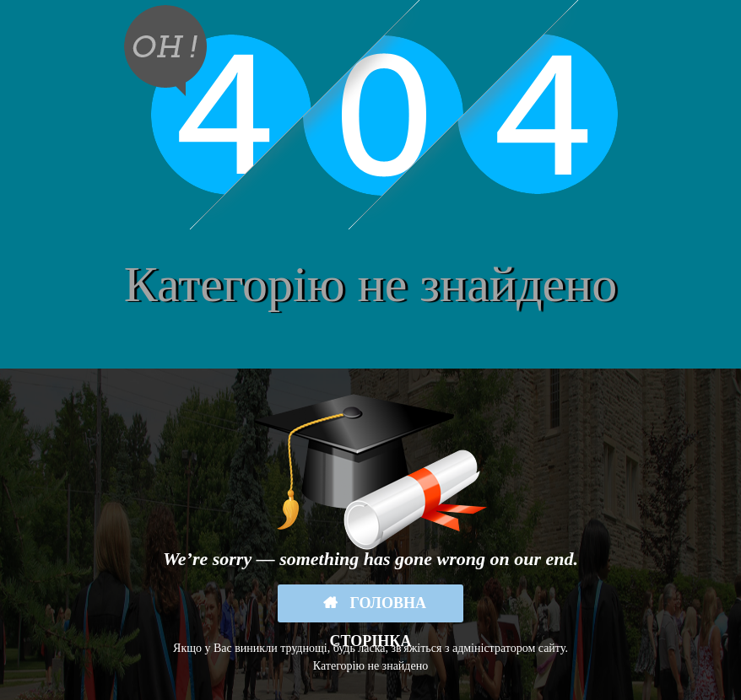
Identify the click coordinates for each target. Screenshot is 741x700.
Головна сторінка (378, 608)
